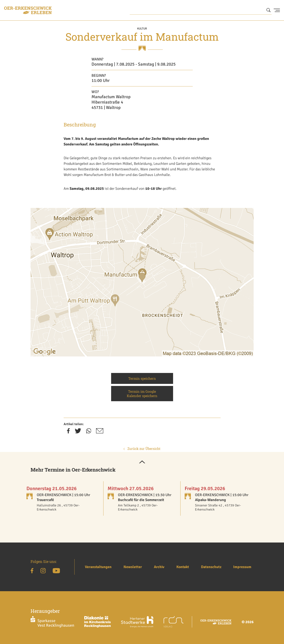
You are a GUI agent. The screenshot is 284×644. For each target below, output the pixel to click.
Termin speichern (142, 378)
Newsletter (133, 567)
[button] (142, 462)
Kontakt (183, 567)
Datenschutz (211, 567)
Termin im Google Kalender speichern (142, 394)
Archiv (159, 567)
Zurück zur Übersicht (142, 449)
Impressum (242, 567)
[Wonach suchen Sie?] (201, 10)
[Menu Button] (277, 10)
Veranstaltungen (98, 567)
